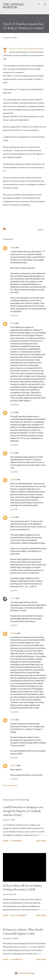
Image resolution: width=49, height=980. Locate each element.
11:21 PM (14, 712)
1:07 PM (14, 472)
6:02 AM (14, 315)
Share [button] (40, 230)
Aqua (12, 247)
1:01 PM (14, 445)
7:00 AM (14, 758)
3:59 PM (14, 509)
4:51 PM (14, 590)
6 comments (16, 959)
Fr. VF (13, 598)
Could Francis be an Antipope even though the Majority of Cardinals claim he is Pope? (23, 811)
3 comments (16, 841)
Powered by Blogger (25, 973)
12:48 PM (14, 405)
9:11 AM (14, 779)
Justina (13, 479)
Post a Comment (10, 785)
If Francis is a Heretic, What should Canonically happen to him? (23, 931)
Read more (41, 841)
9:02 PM (14, 625)
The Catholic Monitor (14, 6)
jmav (12, 323)
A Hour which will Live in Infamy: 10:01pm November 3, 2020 (22, 887)
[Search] (39, 4)
